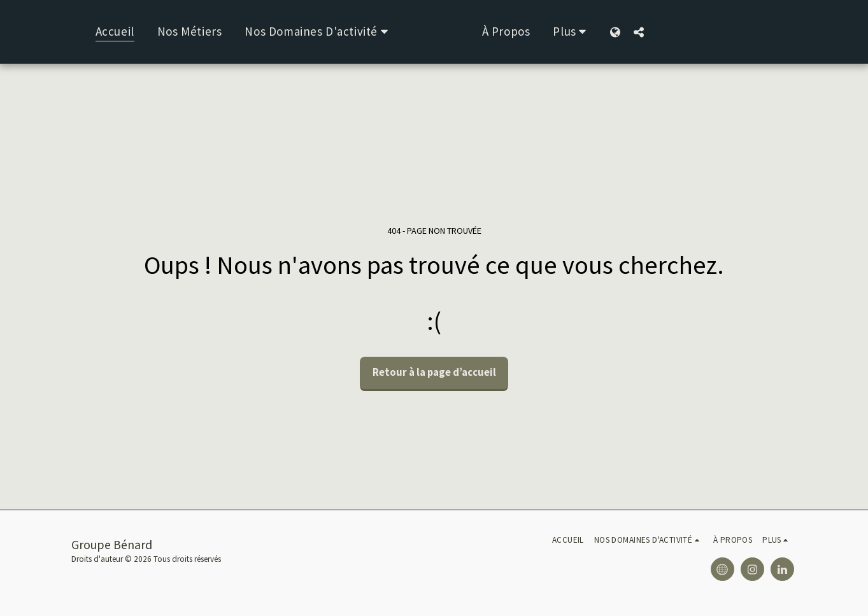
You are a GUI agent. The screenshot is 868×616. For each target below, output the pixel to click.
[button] (305, 32)
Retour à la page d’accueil (434, 372)
